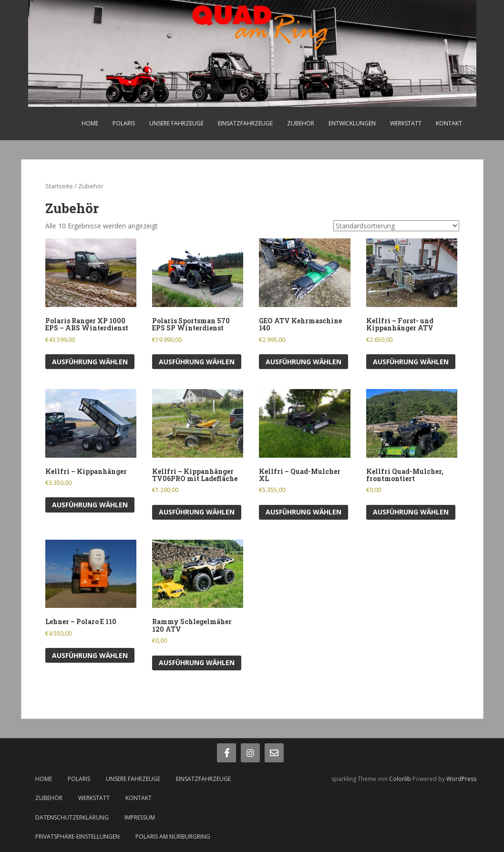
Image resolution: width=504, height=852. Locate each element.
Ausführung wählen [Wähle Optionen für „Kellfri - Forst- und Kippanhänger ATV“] (411, 362)
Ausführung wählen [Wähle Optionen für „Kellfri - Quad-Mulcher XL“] (303, 512)
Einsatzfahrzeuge (245, 123)
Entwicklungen (352, 123)
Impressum (140, 817)
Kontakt (449, 123)
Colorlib (400, 779)
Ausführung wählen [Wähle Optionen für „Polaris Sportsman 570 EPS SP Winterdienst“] (197, 362)
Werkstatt (406, 123)
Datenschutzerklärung (72, 817)
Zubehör (301, 123)
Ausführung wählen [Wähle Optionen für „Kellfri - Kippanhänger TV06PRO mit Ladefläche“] (197, 512)
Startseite (59, 186)
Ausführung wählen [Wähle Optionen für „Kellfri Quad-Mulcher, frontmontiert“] (411, 512)
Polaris (124, 123)
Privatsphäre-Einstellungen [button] (77, 837)
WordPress (461, 779)
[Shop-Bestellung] (396, 226)
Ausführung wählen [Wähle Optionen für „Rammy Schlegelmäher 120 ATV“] (197, 662)
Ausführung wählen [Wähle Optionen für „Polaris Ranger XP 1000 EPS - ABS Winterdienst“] (90, 362)
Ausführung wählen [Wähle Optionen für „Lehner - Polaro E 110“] (90, 655)
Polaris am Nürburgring (173, 837)
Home (90, 123)
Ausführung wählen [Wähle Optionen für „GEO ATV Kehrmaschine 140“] (303, 362)
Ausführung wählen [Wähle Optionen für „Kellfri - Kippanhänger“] (90, 505)
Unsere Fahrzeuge (176, 123)
